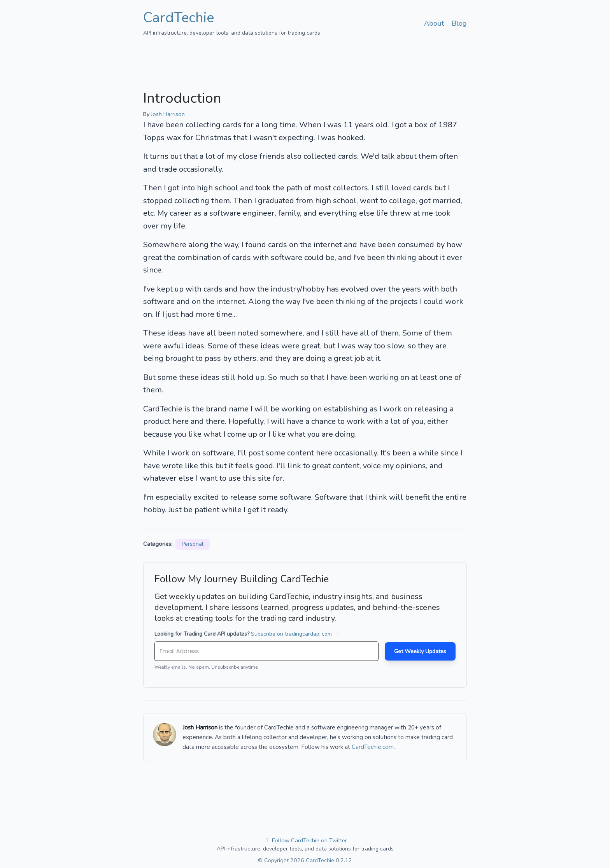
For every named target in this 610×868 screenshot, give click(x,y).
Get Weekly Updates (420, 651)
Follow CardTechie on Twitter (305, 840)
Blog (459, 23)
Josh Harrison (168, 114)
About (434, 23)
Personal (193, 544)
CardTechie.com (373, 747)
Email (155, 639)
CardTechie (179, 18)
